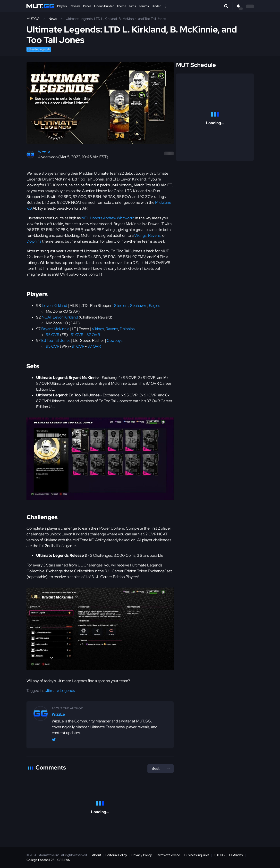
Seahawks (139, 306)
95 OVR (53, 335)
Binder (156, 6)
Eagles (154, 306)
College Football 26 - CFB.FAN (48, 860)
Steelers (121, 306)
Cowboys (115, 340)
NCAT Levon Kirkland (60, 317)
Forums (144, 6)
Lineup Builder (104, 6)
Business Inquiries (197, 855)
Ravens (154, 235)
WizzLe (44, 152)
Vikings (140, 235)
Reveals (75, 6)
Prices (87, 6)
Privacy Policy (142, 855)
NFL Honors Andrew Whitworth (108, 218)
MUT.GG (33, 19)
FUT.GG (219, 855)
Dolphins (34, 241)
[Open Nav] (166, 6)
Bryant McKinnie (55, 329)
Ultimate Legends (39, 49)
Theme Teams (126, 6)
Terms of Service (168, 855)
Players (62, 6)
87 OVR (93, 335)
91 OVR (77, 335)
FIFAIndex (236, 855)
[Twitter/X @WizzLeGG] (54, 741)
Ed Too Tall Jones (56, 340)
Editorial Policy (116, 855)
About (97, 855)
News (53, 19)
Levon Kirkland (54, 306)
